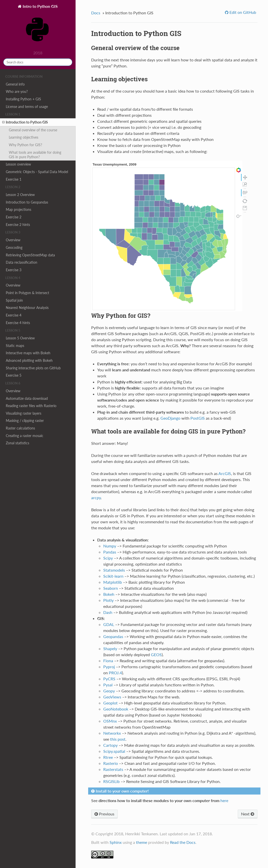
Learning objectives (24, 137)
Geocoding (14, 247)
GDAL (109, 624)
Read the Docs (183, 842)
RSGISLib (111, 781)
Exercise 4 (14, 315)
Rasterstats (113, 769)
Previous (104, 814)
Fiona (108, 661)
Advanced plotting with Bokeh (29, 360)
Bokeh (109, 594)
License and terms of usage (27, 107)
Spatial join (14, 300)
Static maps (15, 346)
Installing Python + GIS (23, 99)
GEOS (156, 655)
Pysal (108, 685)
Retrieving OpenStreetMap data (30, 255)
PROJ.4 (115, 673)
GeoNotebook (116, 709)
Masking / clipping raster (25, 421)
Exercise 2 (14, 217)
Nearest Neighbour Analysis (27, 308)
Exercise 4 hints (18, 323)
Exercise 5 (14, 375)
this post (118, 739)
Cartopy (110, 745)
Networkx (112, 733)
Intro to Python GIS (38, 26)
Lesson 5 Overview (20, 338)
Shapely (110, 648)
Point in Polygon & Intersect (27, 293)
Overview (13, 240)
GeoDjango (170, 418)
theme (142, 842)
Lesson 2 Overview (20, 195)
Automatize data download (27, 398)
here (224, 800)
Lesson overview (18, 164)
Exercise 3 (14, 270)
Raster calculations (20, 428)
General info (15, 84)
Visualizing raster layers (24, 413)
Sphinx (116, 842)
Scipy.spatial (114, 751)
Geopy (109, 691)
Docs (96, 13)
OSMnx (110, 721)
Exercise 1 (14, 179)
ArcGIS (225, 473)
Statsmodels (114, 570)
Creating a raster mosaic (25, 436)
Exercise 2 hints (18, 225)
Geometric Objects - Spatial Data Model (37, 172)
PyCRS (109, 679)
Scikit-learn (113, 576)
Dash (108, 612)
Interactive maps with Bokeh (28, 353)
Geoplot (110, 703)
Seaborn (111, 588)
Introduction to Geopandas (27, 202)
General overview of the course (33, 130)
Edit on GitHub (242, 12)
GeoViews (112, 697)
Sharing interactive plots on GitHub (33, 368)
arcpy (96, 498)
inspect (238, 216)
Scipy (108, 558)
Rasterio (111, 763)
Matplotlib (113, 582)
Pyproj (109, 667)
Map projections (19, 209)
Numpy (110, 546)
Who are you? (17, 91)
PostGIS (198, 418)
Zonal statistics (18, 443)
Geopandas (113, 636)
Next (248, 814)
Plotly (108, 600)
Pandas (110, 552)
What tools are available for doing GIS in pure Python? (35, 155)
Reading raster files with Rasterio (31, 406)
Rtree (108, 757)
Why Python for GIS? (25, 145)
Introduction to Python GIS (25, 122)
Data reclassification (22, 262)
